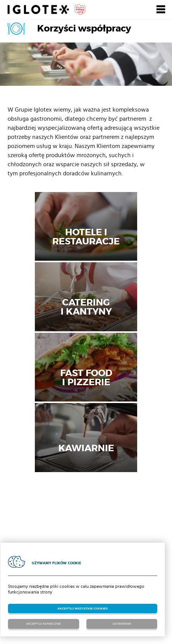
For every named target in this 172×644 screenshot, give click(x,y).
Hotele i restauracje (86, 236)
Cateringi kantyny (86, 307)
